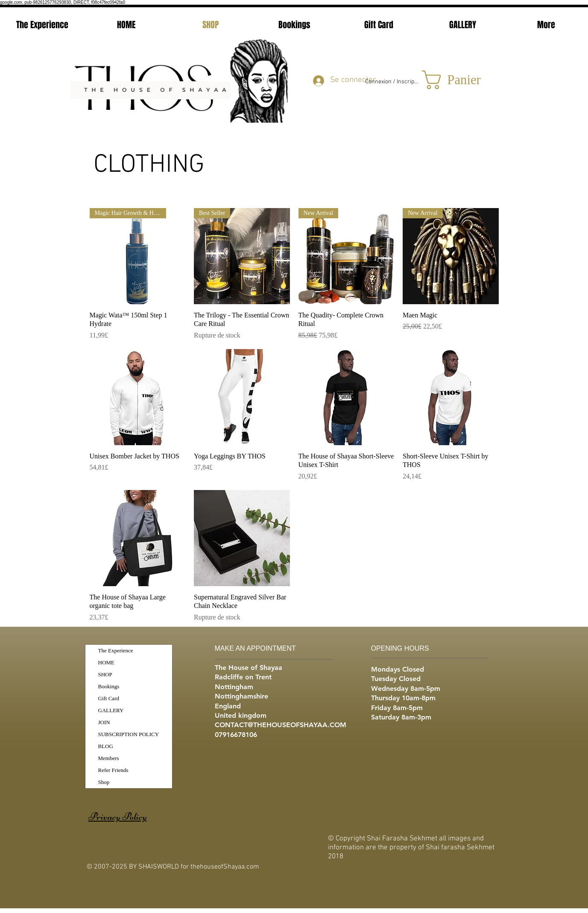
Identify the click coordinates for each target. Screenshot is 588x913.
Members (109, 758)
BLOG (106, 746)
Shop (104, 782)
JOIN (104, 722)
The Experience (116, 650)
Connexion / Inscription (392, 82)
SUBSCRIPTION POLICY (129, 734)
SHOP (105, 674)
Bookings (109, 686)
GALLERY (111, 710)
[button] (458, 80)
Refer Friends (113, 770)
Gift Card (109, 698)
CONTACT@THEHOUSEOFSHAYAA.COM (281, 725)
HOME (106, 662)
